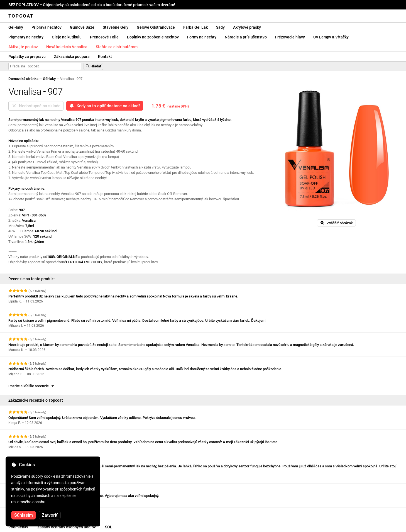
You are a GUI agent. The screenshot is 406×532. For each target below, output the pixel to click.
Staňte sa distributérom (117, 47)
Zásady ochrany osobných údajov (67, 527)
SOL (109, 527)
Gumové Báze (82, 27)
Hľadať (93, 66)
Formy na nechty (202, 37)
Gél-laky (16, 27)
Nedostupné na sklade (36, 106)
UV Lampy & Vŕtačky (331, 37)
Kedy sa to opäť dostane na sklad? (105, 106)
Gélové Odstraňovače (156, 27)
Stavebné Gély (116, 27)
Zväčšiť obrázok (336, 223)
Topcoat (21, 16)
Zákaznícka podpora (72, 57)
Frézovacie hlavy (290, 37)
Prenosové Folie (104, 37)
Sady (220, 27)
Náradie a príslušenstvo (246, 37)
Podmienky (18, 527)
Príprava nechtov (47, 27)
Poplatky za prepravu (27, 57)
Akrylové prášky (247, 27)
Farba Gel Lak (195, 27)
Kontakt (105, 57)
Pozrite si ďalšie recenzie (32, 386)
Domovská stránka (23, 79)
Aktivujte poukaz (23, 47)
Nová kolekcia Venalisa (67, 47)
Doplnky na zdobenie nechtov (153, 37)
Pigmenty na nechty (26, 37)
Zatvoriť (50, 515)
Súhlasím (24, 515)
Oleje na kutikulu (67, 37)
